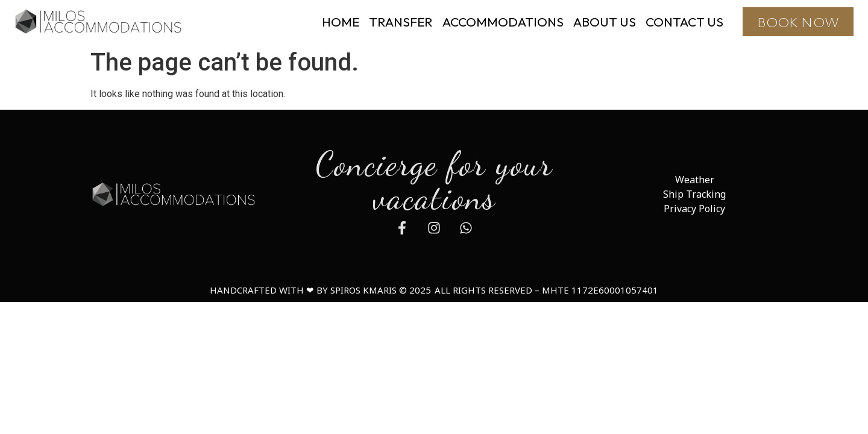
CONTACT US (684, 22)
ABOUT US (605, 22)
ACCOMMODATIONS (503, 22)
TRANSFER (401, 22)
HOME (341, 22)
